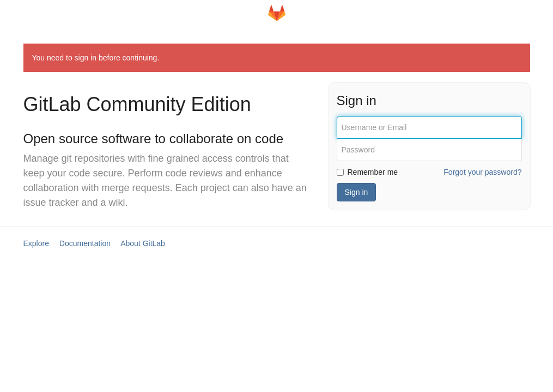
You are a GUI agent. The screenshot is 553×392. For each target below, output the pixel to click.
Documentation (85, 243)
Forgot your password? (482, 172)
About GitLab (143, 243)
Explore (36, 243)
